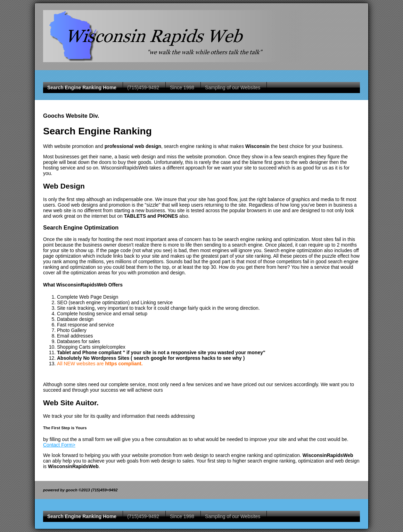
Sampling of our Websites (233, 88)
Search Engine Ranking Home (82, 88)
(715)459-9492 (143, 88)
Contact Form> (59, 445)
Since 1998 (182, 88)
